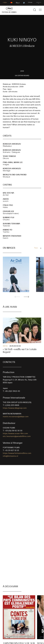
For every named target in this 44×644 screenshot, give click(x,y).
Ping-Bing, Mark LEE (13, 162)
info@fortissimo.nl (10, 456)
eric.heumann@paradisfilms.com (17, 436)
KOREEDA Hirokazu (12, 144)
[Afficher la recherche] (35, 10)
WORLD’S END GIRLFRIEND (15, 175)
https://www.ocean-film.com (15, 433)
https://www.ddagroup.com (15, 408)
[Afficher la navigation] (40, 10)
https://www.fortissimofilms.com (17, 453)
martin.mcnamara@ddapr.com (16, 417)
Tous (36, 248)
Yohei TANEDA (9, 156)
